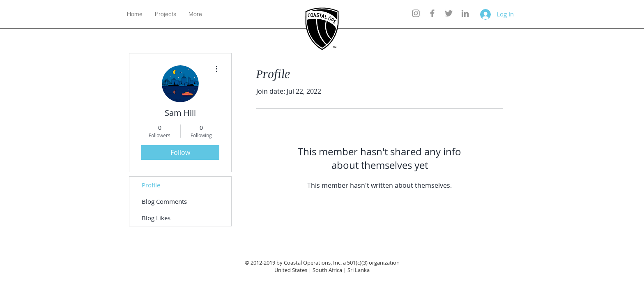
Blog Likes (156, 218)
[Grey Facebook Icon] (432, 13)
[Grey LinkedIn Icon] (465, 13)
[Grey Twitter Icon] (449, 13)
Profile (151, 185)
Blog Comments (164, 201)
